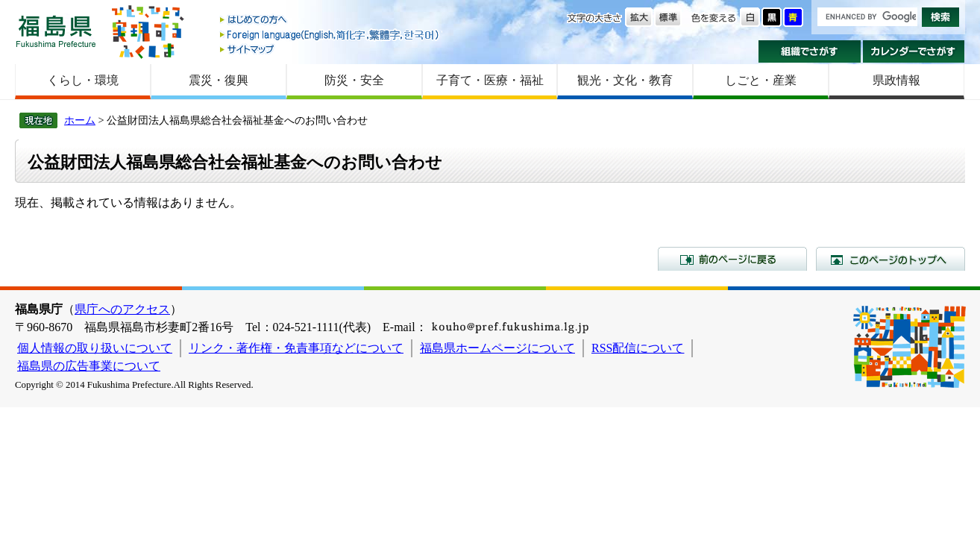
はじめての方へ (330, 21)
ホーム (80, 120)
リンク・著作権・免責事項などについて (296, 348)
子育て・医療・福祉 (490, 80)
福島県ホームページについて (497, 348)
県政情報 (896, 80)
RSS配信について (638, 348)
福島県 (56, 31)
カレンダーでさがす (914, 51)
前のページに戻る (732, 259)
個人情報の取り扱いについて (95, 348)
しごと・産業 (761, 80)
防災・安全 (354, 80)
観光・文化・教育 (625, 80)
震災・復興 (219, 80)
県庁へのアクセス (122, 309)
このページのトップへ (891, 259)
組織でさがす (810, 51)
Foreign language (330, 35)
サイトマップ (330, 49)
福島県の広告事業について (89, 366)
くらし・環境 (83, 80)
